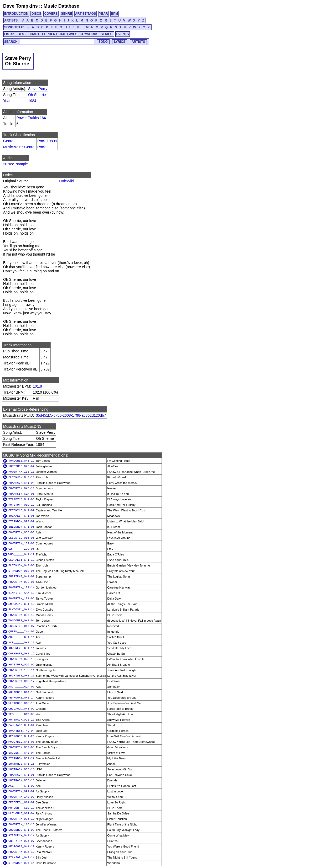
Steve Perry (38, 89)
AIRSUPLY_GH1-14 (21, 835)
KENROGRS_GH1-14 (21, 698)
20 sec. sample (15, 164)
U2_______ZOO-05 (21, 549)
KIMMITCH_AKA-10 (21, 593)
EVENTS (123, 34)
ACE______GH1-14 (21, 637)
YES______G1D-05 (21, 714)
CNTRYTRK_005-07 (21, 841)
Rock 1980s (47, 141)
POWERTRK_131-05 (21, 599)
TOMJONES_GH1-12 (21, 461)
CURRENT (50, 34)
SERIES (107, 34)
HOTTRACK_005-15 (21, 769)
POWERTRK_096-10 (21, 819)
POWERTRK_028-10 (21, 659)
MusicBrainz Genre (19, 147)
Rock (42, 147)
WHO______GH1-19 (21, 554)
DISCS (36, 14)
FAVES (72, 34)
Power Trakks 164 (31, 118)
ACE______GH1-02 (21, 786)
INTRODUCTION (16, 14)
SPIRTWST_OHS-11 (21, 676)
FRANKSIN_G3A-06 (21, 494)
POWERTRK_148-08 (21, 797)
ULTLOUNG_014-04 (21, 813)
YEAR (103, 14)
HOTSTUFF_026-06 (21, 665)
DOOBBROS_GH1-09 (21, 830)
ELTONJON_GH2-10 (21, 477)
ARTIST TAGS (86, 14)
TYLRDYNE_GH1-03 (21, 499)
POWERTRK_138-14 (21, 670)
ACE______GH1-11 (21, 643)
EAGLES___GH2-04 (21, 753)
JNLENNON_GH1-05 (21, 527)
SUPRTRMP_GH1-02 (21, 576)
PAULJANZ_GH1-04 (21, 725)
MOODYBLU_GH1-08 (21, 742)
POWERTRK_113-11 (21, 472)
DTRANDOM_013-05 (21, 571)
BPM (115, 14)
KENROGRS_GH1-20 (21, 736)
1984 (32, 101)
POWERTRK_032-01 (21, 582)
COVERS (51, 14)
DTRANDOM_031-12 (21, 758)
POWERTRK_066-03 (21, 532)
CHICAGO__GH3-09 (21, 709)
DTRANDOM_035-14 (21, 863)
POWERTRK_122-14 (21, 588)
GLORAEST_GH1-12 (21, 560)
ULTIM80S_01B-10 (21, 703)
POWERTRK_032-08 (21, 747)
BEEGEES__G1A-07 (21, 802)
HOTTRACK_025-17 (21, 720)
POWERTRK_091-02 (21, 791)
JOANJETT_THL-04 (21, 731)
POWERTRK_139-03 (21, 543)
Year (7, 101)
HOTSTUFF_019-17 (21, 505)
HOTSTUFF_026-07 (21, 466)
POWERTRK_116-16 (21, 824)
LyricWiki (66, 181)
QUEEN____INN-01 (21, 632)
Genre (8, 141)
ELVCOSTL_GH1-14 (21, 610)
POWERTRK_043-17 (21, 681)
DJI (62, 34)
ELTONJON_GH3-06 (21, 565)
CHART (34, 34)
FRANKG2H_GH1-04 (21, 483)
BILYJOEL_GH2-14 (21, 858)
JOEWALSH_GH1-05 (21, 516)
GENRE (66, 14)
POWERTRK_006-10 (21, 615)
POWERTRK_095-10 (21, 852)
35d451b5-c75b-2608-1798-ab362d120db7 (71, 415)
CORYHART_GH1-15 (21, 654)
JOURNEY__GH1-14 (21, 648)
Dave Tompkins (20, 6)
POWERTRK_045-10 (21, 488)
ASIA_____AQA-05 (21, 687)
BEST (22, 34)
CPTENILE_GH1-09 (21, 510)
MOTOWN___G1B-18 (21, 808)
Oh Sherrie (37, 95)
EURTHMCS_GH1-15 (21, 764)
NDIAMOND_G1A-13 (21, 692)
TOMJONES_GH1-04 (21, 621)
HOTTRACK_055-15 (21, 780)
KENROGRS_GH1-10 (21, 846)
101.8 (37, 386)
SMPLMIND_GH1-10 (21, 604)
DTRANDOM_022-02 (21, 521)
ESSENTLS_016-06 (21, 538)
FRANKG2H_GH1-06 (21, 775)
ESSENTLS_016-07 (21, 626)
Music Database (61, 6)
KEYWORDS (89, 34)
